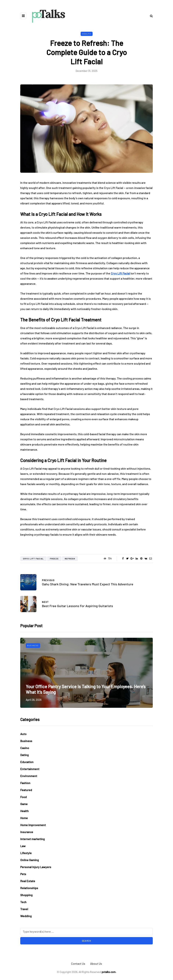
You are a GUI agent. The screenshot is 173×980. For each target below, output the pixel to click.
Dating (24, 755)
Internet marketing (32, 839)
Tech (23, 902)
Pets (23, 874)
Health (87, 34)
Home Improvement (33, 825)
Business (33, 645)
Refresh (70, 559)
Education (27, 762)
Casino (25, 748)
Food (23, 797)
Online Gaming (30, 860)
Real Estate (28, 881)
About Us (96, 964)
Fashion (25, 783)
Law (23, 846)
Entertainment (30, 769)
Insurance (27, 832)
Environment (29, 776)
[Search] (86, 932)
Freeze (54, 559)
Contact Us (78, 964)
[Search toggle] (150, 16)
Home (24, 818)
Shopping (26, 895)
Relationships (29, 888)
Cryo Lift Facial (33, 559)
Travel (24, 909)
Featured (26, 790)
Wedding (26, 916)
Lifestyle (26, 853)
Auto (23, 734)
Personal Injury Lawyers (36, 867)
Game (24, 804)
